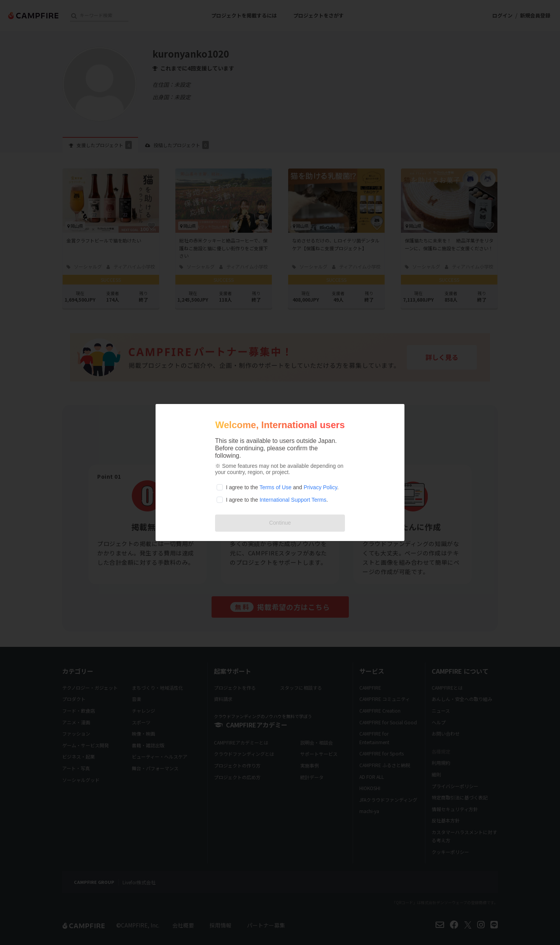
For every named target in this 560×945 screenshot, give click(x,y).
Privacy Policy (320, 487)
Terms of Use (275, 487)
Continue (280, 523)
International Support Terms (293, 500)
